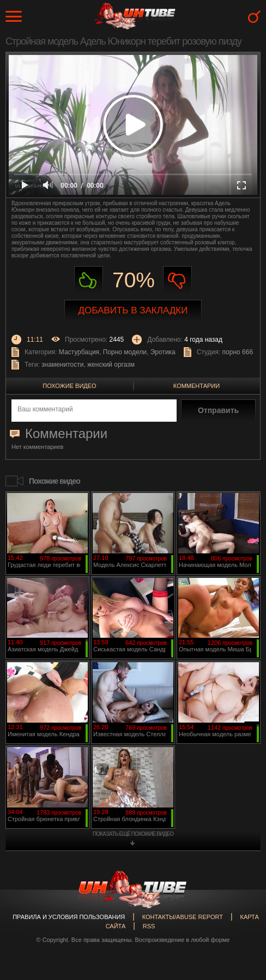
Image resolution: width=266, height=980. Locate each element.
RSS (149, 926)
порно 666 (238, 352)
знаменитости (62, 365)
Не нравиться (177, 281)
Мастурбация (79, 352)
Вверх (241, 922)
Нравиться (89, 281)
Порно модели (125, 352)
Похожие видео (69, 386)
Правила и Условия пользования (69, 917)
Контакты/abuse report (183, 917)
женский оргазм (111, 365)
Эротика (163, 352)
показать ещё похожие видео (133, 834)
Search (254, 17)
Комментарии (197, 386)
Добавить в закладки (133, 310)
